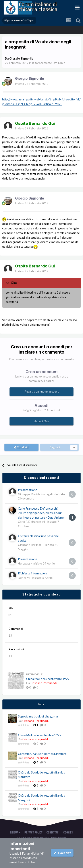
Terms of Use (26, 862)
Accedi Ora (41, 421)
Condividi (21, 447)
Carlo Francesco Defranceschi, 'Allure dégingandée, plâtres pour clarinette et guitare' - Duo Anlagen (42, 513)
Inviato (32, 84)
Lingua (15, 832)
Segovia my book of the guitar (38, 716)
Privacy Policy (33, 832)
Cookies (68, 832)
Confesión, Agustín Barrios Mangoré (42, 754)
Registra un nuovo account (42, 392)
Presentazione (28, 490)
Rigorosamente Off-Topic (48, 63)
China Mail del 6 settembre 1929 (48, 679)
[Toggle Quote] (8, 283)
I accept (62, 853)
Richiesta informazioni (33, 573)
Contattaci (53, 832)
